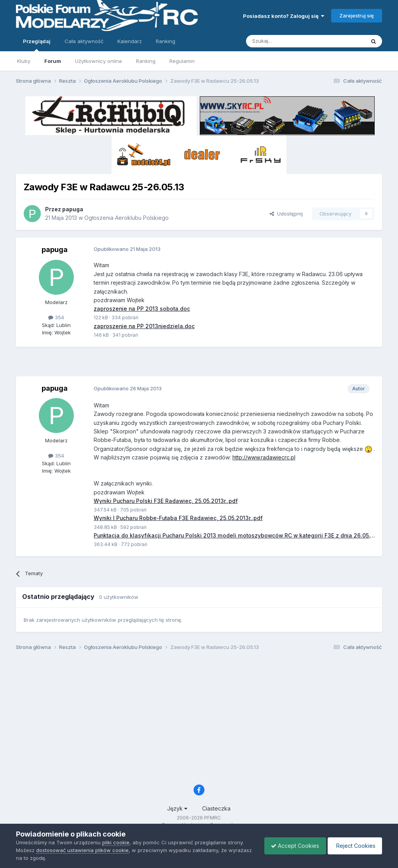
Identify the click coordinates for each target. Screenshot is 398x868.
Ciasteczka (216, 809)
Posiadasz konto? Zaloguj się (284, 16)
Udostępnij (286, 214)
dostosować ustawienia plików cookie (82, 850)
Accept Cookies (291, 846)
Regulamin (182, 61)
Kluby (24, 61)
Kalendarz (130, 41)
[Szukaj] (286, 41)
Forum (53, 61)
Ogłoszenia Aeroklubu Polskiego (127, 218)
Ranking (146, 61)
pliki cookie (116, 842)
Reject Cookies (353, 846)
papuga (73, 209)
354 (56, 317)
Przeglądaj (37, 45)
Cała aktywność (84, 41)
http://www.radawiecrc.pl (264, 458)
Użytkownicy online (99, 61)
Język (177, 809)
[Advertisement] (199, 365)
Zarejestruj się (357, 16)
